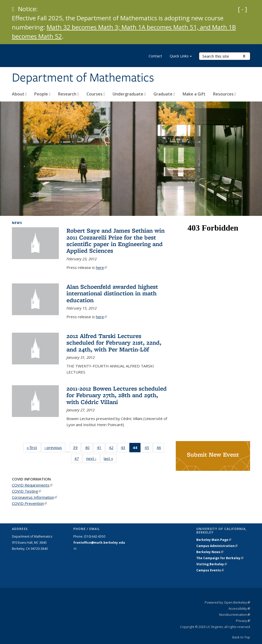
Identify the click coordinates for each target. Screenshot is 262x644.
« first (33, 447)
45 (149, 448)
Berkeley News (210, 552)
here (101, 267)
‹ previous (55, 447)
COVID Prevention (29, 503)
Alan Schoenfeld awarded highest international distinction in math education (112, 293)
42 (113, 448)
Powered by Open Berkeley (227, 602)
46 (160, 448)
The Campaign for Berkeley (220, 558)
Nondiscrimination (235, 615)
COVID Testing (27, 491)
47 (78, 459)
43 (125, 448)
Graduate (164, 94)
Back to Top (241, 637)
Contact (155, 56)
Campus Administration (217, 546)
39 (77, 448)
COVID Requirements (32, 485)
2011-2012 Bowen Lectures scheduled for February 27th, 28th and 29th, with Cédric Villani (117, 395)
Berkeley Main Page (214, 540)
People (42, 94)
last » (110, 458)
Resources (225, 94)
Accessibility (239, 608)
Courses (96, 94)
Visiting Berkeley (212, 564)
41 (101, 448)
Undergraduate (129, 94)
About (19, 94)
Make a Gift (194, 94)
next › (93, 458)
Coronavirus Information (34, 497)
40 (89, 448)
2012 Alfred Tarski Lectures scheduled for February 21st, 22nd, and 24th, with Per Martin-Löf (114, 343)
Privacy (243, 621)
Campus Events (210, 570)
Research (68, 94)
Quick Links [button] (181, 57)
